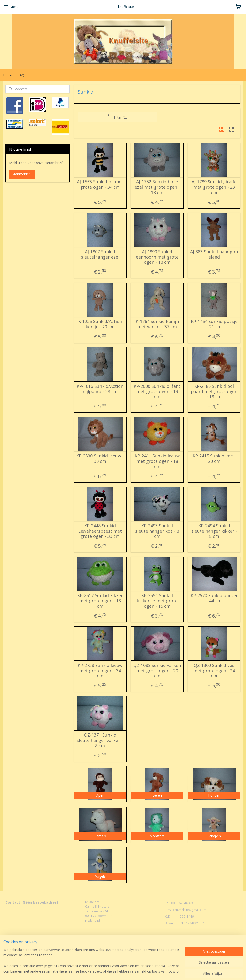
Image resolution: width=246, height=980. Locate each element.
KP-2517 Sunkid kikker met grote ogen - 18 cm (100, 601)
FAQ (21, 75)
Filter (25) (117, 117)
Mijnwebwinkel (173, 948)
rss (113, 948)
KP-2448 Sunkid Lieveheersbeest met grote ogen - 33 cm (100, 531)
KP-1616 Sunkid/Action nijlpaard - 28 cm (100, 389)
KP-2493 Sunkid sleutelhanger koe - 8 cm (157, 531)
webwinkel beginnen (131, 948)
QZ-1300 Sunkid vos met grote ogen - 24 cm (214, 671)
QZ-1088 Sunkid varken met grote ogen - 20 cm (157, 671)
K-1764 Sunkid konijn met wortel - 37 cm (157, 324)
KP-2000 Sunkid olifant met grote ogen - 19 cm (157, 392)
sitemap (102, 948)
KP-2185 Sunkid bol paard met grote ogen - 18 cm (214, 392)
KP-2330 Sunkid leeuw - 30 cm (100, 459)
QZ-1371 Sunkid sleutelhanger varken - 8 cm (100, 741)
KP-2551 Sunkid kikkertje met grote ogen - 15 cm (157, 601)
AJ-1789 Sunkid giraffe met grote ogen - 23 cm (214, 187)
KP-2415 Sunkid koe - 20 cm (214, 459)
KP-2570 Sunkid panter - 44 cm (214, 598)
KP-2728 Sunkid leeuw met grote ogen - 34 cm (100, 671)
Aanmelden (22, 174)
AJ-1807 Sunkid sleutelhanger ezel (100, 254)
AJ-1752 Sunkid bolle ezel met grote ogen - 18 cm (157, 187)
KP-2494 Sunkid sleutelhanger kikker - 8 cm (214, 531)
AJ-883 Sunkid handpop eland (214, 254)
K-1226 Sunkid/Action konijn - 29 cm (100, 324)
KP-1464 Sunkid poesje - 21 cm (214, 324)
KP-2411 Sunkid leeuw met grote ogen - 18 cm (157, 461)
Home (8, 75)
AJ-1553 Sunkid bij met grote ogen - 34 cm (100, 185)
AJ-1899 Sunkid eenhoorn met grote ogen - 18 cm (157, 257)
